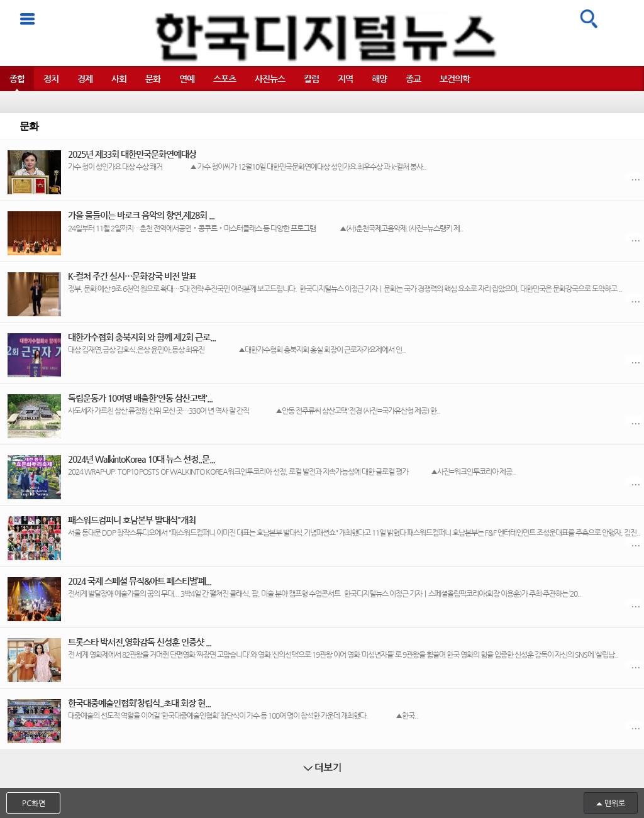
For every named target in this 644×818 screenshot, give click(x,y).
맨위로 (615, 803)
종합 (17, 79)
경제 (85, 79)
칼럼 (311, 79)
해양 (379, 79)
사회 (119, 79)
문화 (153, 79)
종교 (413, 79)
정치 (51, 79)
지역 (345, 79)
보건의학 (455, 79)
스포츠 (225, 79)
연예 (187, 79)
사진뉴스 (270, 79)
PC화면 (34, 803)
